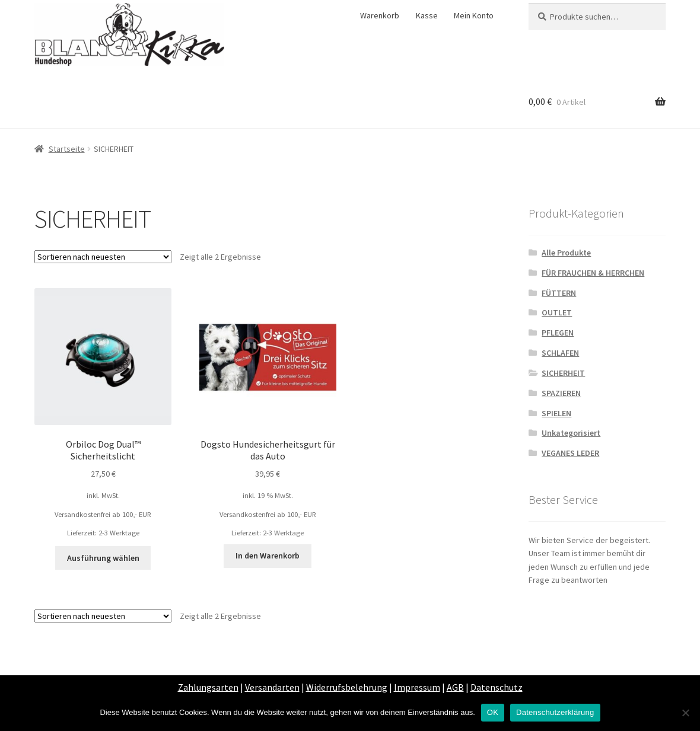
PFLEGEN (558, 333)
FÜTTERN (559, 293)
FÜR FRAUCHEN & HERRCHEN (593, 273)
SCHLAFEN (560, 353)
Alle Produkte (566, 253)
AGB (455, 687)
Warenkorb (380, 15)
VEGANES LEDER (570, 453)
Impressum (417, 687)
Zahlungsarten (208, 687)
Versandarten (272, 687)
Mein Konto (474, 15)
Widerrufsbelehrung (347, 687)
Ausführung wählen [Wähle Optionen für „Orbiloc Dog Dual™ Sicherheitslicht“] (103, 558)
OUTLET (557, 312)
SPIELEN (556, 413)
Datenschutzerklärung (555, 712)
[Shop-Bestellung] (103, 257)
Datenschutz (497, 687)
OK (493, 712)
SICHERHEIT (563, 373)
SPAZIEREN (561, 393)
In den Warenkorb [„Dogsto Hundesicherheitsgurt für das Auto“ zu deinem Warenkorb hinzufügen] (268, 556)
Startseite (67, 149)
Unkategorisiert (571, 433)
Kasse (427, 15)
